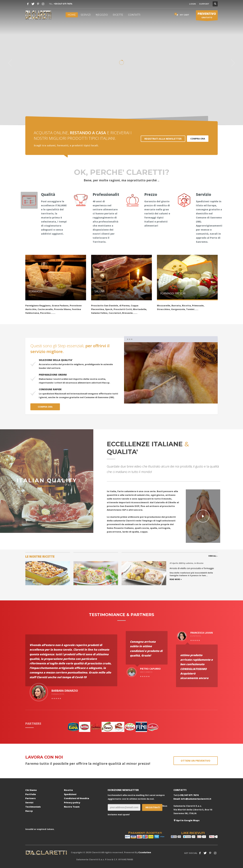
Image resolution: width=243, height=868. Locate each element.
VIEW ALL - (213, 556)
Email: (177, 799)
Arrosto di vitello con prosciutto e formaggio (192, 568)
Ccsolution (145, 852)
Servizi (29, 802)
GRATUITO (207, 16)
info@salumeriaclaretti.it (196, 799)
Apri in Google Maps (186, 820)
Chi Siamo (31, 790)
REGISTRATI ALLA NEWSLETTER (163, 139)
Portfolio (31, 794)
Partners (30, 798)
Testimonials (33, 807)
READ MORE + (176, 579)
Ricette (68, 790)
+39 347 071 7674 (63, 4)
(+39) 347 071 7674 (188, 795)
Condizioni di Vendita (77, 798)
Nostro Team (72, 807)
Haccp (29, 811)
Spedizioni (70, 794)
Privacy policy (72, 802)
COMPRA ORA (198, 139)
